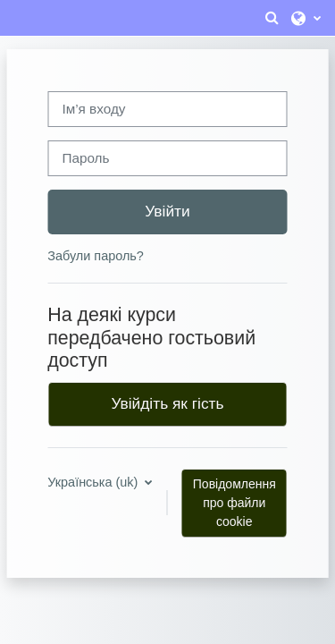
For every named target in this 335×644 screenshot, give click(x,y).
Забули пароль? (96, 256)
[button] (272, 18)
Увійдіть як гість (168, 403)
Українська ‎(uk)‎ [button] (94, 482)
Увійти (167, 211)
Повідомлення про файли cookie (234, 503)
